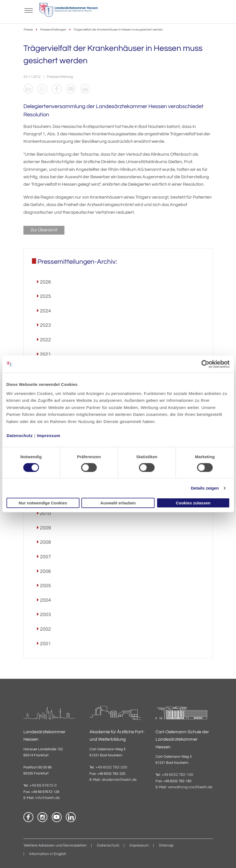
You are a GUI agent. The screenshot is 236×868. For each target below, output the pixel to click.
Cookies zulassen (193, 503)
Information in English (48, 854)
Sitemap (166, 846)
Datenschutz (20, 435)
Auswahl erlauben (118, 503)
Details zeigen (205, 488)
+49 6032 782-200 (111, 767)
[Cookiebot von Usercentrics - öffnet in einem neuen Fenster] (206, 364)
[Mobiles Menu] (29, 10)
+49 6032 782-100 (177, 775)
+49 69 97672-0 (43, 786)
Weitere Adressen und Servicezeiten (55, 846)
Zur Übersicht (44, 230)
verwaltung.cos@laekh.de (190, 787)
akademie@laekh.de (119, 780)
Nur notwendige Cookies (43, 503)
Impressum (49, 435)
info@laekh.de (48, 798)
